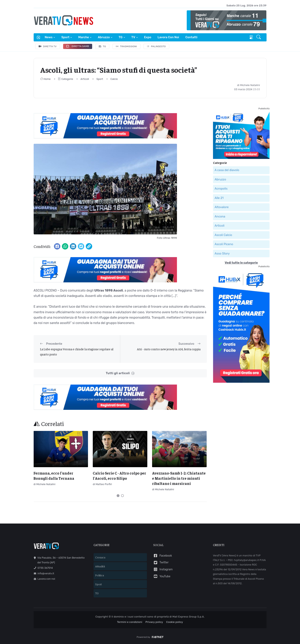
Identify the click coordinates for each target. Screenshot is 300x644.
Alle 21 (219, 198)
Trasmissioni (126, 46)
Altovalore (222, 207)
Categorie (65, 79)
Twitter (161, 563)
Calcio (114, 79)
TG (121, 37)
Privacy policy (154, 622)
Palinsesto (156, 46)
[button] (259, 37)
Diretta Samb (78, 46)
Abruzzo (104, 37)
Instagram (163, 569)
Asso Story (222, 253)
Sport (65, 37)
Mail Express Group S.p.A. (188, 617)
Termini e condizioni (130, 622)
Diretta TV (48, 46)
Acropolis (221, 189)
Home (45, 79)
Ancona (220, 216)
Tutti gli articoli (120, 373)
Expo (148, 37)
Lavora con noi (168, 37)
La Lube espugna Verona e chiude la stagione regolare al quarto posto (77, 352)
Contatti (191, 37)
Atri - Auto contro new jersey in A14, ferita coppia (169, 349)
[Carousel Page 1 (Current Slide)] (118, 496)
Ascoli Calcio (223, 235)
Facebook (163, 556)
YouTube (162, 576)
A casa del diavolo (227, 170)
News (49, 37)
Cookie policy (175, 622)
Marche (84, 37)
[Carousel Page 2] (122, 496)
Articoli (85, 79)
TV (133, 37)
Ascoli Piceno (224, 244)
